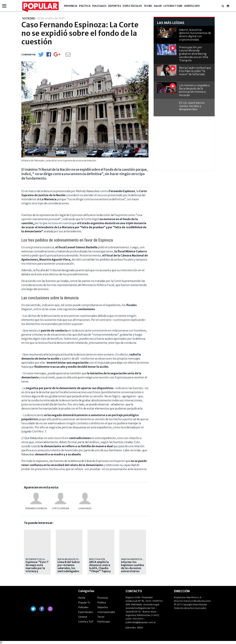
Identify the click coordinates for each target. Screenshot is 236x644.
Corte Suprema (61, 508)
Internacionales (106, 612)
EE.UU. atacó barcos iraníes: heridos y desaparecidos (192, 106)
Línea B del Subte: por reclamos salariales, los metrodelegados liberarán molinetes (69, 570)
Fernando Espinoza (36, 508)
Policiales (99, 6)
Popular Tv (84, 603)
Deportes (115, 6)
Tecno (148, 6)
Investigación (97, 559)
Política (85, 6)
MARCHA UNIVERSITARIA (133, 559)
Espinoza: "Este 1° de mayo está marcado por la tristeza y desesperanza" (37, 568)
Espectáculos (132, 6)
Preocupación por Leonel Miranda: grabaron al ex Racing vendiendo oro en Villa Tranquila (194, 54)
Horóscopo (192, 6)
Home (82, 598)
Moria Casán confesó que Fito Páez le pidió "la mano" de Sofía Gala (195, 71)
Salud (158, 6)
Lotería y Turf (173, 6)
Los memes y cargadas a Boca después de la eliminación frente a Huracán (194, 90)
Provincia (71, 6)
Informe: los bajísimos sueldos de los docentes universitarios (133, 567)
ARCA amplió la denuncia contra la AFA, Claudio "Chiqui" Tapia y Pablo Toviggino (100, 568)
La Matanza (85, 508)
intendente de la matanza (40, 559)
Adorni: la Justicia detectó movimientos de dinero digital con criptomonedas (195, 35)
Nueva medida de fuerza (71, 559)
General (83, 617)
